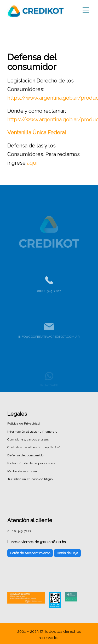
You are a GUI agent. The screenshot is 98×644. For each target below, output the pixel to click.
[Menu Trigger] (86, 10)
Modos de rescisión (22, 471)
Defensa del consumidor (26, 455)
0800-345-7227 (49, 294)
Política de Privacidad (24, 424)
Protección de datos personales (31, 463)
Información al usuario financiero (32, 432)
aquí (32, 163)
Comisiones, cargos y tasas (28, 439)
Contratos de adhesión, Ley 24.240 (34, 447)
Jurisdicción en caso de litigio (30, 479)
